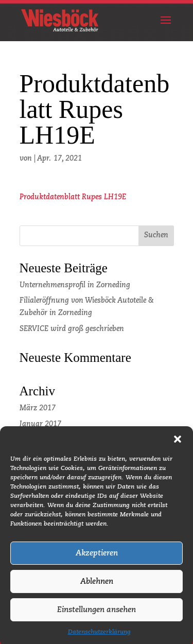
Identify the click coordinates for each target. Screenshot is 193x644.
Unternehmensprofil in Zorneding (75, 285)
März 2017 (38, 408)
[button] (178, 444)
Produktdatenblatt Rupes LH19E (73, 197)
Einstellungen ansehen (97, 615)
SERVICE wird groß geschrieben (72, 329)
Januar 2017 (40, 424)
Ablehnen (97, 587)
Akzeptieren (97, 558)
